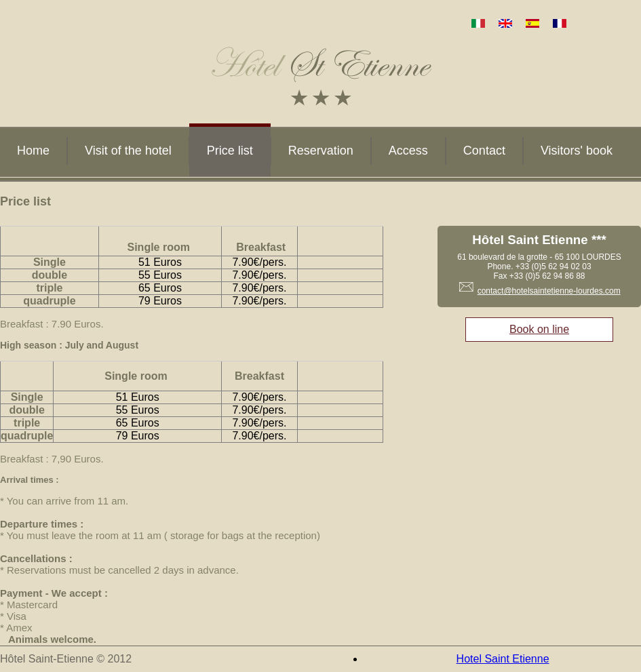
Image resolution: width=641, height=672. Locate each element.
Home (33, 151)
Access (408, 151)
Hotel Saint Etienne (503, 659)
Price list (230, 151)
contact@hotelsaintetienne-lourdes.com (549, 291)
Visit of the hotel (128, 151)
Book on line (539, 329)
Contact (484, 151)
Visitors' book (577, 151)
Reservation (321, 151)
